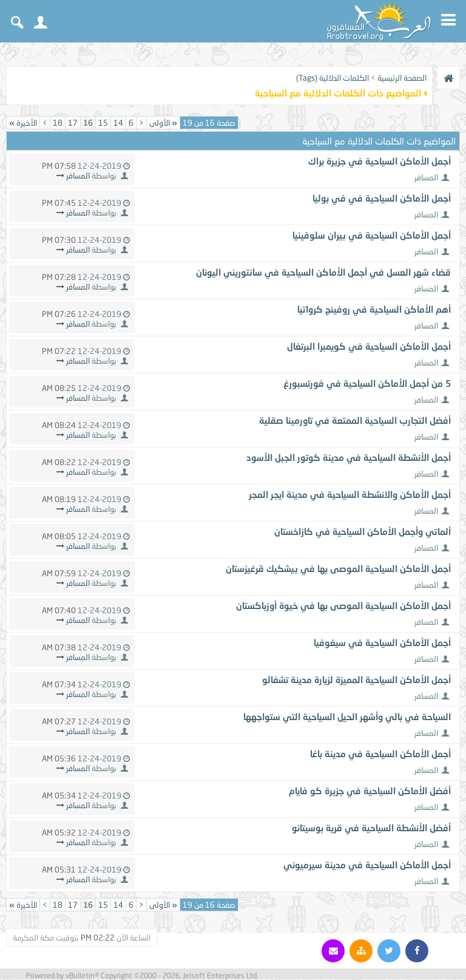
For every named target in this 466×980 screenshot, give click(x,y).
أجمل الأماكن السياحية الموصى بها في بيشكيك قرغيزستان (338, 568)
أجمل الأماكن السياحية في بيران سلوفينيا (372, 235)
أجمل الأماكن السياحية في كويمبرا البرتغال (369, 346)
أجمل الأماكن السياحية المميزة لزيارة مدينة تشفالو (356, 679)
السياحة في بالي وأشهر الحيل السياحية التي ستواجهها (347, 716)
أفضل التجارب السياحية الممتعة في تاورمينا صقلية (355, 420)
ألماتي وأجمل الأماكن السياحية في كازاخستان (363, 531)
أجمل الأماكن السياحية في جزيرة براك (380, 161)
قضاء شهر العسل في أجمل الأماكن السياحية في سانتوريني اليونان (323, 272)
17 (73, 123)
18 (58, 123)
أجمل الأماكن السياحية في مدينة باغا (380, 754)
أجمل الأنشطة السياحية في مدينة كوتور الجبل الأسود (349, 457)
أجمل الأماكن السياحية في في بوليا (382, 198)
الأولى (163, 123)
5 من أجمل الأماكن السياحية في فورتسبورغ (367, 383)
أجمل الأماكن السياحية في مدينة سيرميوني (367, 865)
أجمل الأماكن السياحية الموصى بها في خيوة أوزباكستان (343, 605)
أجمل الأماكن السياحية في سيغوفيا (382, 642)
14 (118, 123)
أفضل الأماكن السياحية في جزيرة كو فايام (370, 791)
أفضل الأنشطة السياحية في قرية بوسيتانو (371, 828)
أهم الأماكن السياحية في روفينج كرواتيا (374, 309)
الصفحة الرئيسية (402, 78)
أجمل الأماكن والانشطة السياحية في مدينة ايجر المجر (350, 494)
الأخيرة (23, 123)
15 (103, 123)
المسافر (426, 177)
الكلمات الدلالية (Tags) (333, 78)
